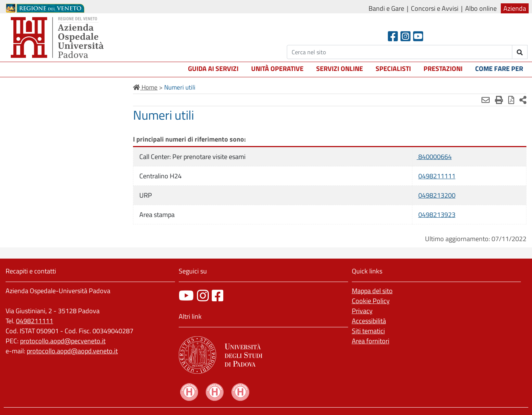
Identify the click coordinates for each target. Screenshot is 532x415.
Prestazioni (443, 69)
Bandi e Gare (386, 8)
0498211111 (437, 176)
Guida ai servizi (213, 69)
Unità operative (277, 69)
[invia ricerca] (520, 52)
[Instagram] (406, 36)
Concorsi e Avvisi (435, 8)
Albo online (481, 8)
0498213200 (437, 195)
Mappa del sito (372, 291)
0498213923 (437, 215)
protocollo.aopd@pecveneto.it (63, 341)
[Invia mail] (486, 100)
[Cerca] (400, 52)
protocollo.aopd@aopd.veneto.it (72, 351)
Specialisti (393, 69)
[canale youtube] (186, 296)
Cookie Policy (371, 301)
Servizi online (340, 69)
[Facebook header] (393, 36)
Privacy (362, 311)
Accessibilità (369, 321)
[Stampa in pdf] (511, 100)
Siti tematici (368, 331)
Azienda (515, 8)
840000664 (434, 157)
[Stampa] (499, 100)
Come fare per (499, 69)
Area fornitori (371, 341)
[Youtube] (418, 36)
